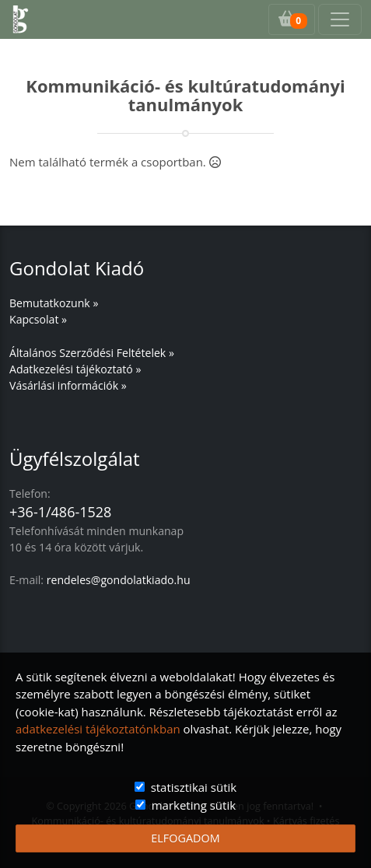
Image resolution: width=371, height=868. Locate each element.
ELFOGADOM (185, 838)
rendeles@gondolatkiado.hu (119, 580)
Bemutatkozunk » (54, 303)
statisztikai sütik (194, 787)
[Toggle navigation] (340, 19)
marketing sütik (194, 805)
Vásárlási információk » (68, 385)
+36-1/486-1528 (60, 512)
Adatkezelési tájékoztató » (75, 369)
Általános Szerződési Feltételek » (92, 353)
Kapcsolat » (38, 319)
